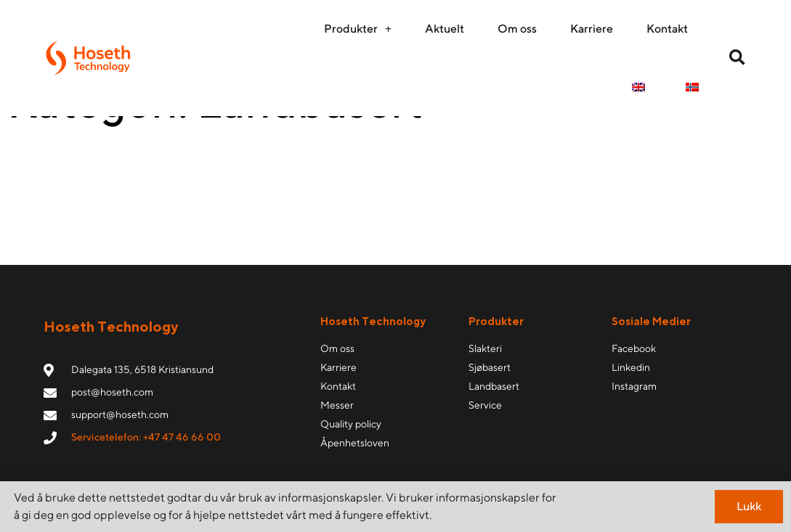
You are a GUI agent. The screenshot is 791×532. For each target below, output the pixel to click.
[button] (737, 58)
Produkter (358, 29)
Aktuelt (445, 29)
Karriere (592, 29)
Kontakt (667, 29)
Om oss (517, 29)
